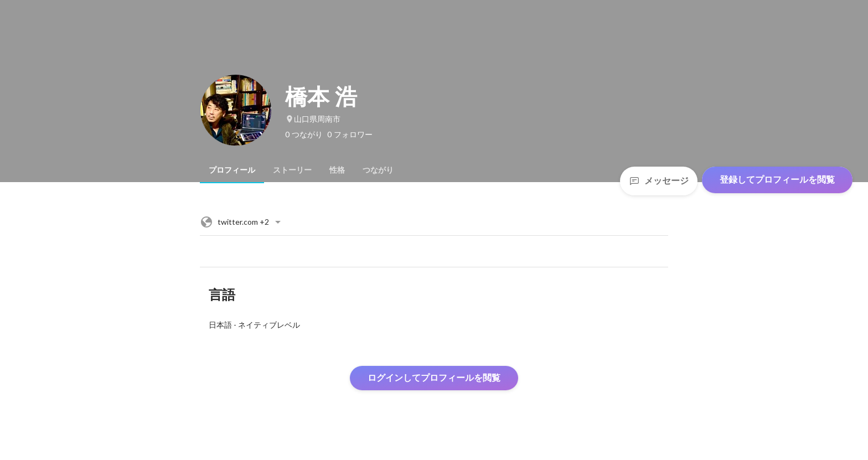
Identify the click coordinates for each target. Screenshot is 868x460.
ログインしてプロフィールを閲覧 (434, 378)
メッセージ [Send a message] (659, 181)
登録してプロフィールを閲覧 (777, 180)
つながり (378, 170)
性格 (337, 170)
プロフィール (232, 170)
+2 (242, 222)
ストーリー (292, 170)
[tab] (232, 170)
